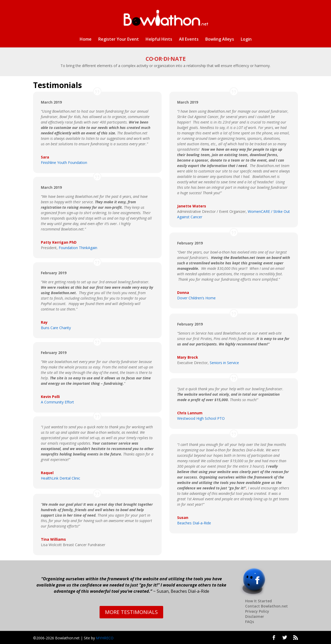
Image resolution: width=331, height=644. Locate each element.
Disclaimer (255, 616)
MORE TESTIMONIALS (131, 612)
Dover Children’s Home (196, 298)
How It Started (258, 601)
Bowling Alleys (220, 40)
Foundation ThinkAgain (78, 248)
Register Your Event (119, 40)
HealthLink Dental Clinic (61, 478)
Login (246, 40)
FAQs (250, 622)
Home (86, 40)
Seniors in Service (224, 363)
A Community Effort (57, 402)
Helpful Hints (159, 40)
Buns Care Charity (56, 328)
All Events (189, 40)
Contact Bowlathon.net (266, 606)
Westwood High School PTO (201, 418)
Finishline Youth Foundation (64, 162)
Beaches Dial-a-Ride (194, 523)
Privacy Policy (257, 611)
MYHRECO (105, 638)
